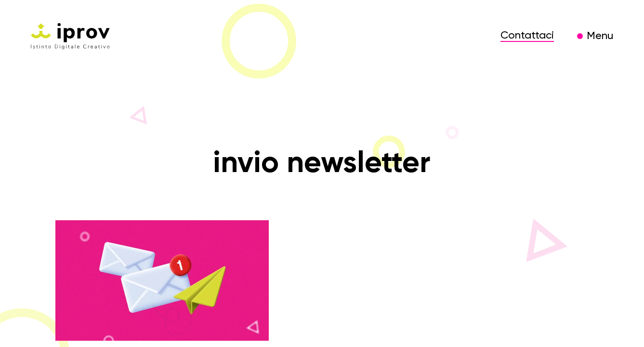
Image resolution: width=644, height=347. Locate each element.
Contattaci (527, 36)
